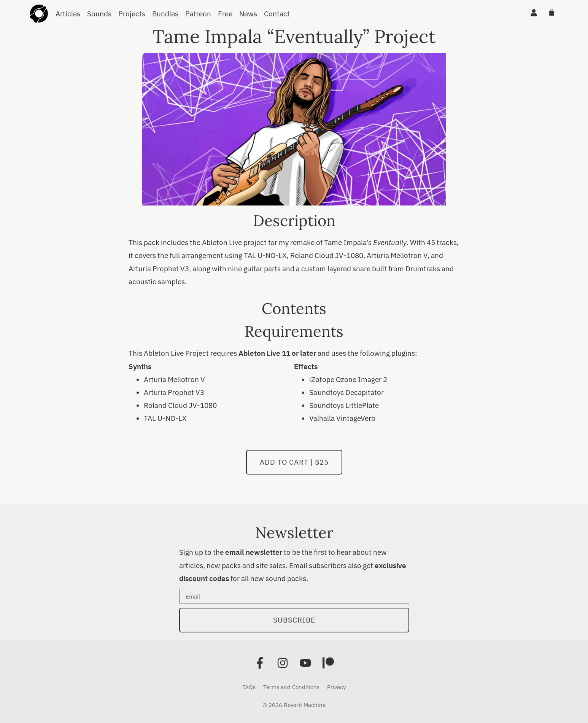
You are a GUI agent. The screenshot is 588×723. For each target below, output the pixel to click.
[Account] (534, 13)
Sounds (99, 14)
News (248, 14)
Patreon (198, 14)
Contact (277, 14)
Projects (132, 14)
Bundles (165, 14)
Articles (68, 14)
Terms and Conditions (291, 687)
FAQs (249, 687)
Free (225, 14)
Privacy (336, 687)
